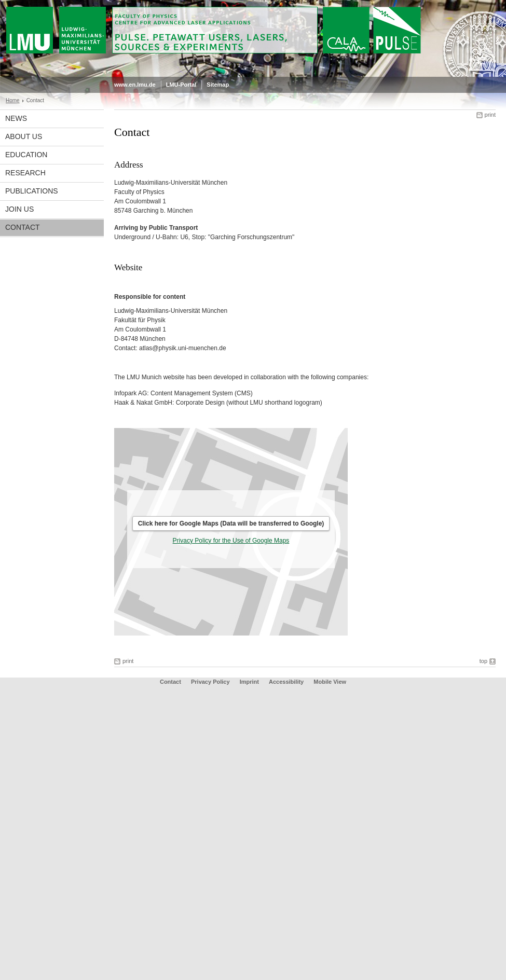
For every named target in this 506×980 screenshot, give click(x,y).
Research (25, 173)
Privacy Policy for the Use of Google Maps (231, 541)
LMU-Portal (181, 85)
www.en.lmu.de (135, 85)
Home (13, 100)
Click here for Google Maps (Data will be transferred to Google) (231, 523)
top (483, 661)
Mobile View (330, 682)
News (16, 118)
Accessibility (287, 682)
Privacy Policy (210, 682)
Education (26, 155)
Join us (19, 209)
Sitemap (218, 85)
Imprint (249, 682)
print (490, 115)
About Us (24, 136)
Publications (32, 191)
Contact (23, 227)
